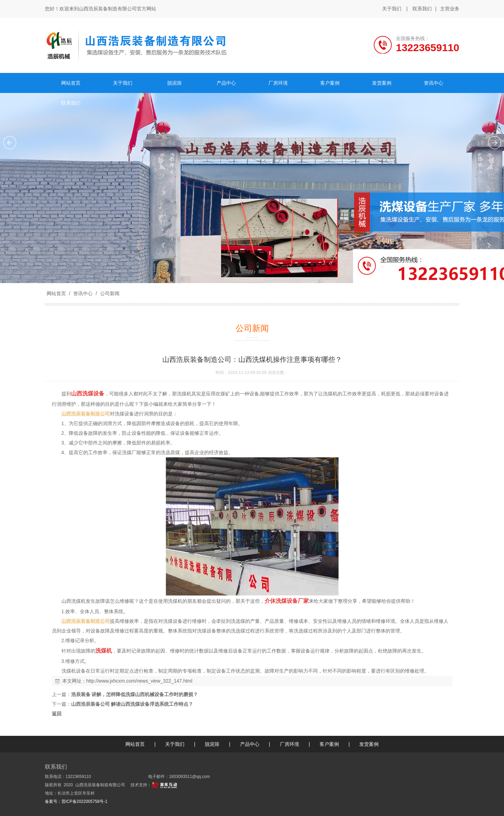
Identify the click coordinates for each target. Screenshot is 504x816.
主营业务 (450, 9)
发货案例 (369, 744)
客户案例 (329, 744)
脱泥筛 (212, 744)
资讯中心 (83, 293)
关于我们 (392, 9)
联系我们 (422, 9)
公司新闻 (109, 293)
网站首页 (56, 293)
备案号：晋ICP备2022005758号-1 (76, 801)
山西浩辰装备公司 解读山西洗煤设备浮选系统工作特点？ (132, 704)
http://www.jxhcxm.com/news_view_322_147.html (139, 681)
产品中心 (250, 744)
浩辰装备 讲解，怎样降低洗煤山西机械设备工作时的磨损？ (135, 694)
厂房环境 (289, 744)
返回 (57, 714)
